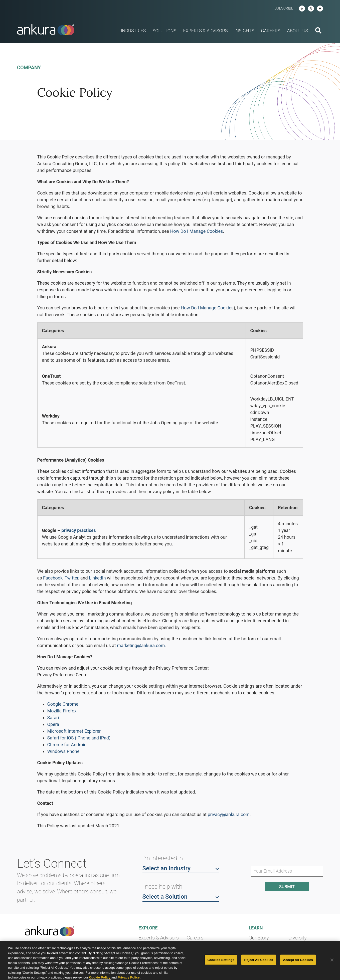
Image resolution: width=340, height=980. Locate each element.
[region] (170, 960)
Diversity (298, 938)
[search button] (318, 31)
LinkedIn (97, 578)
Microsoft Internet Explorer (74, 731)
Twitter (71, 578)
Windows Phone (63, 751)
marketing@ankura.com (141, 645)
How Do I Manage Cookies (196, 231)
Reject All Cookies (259, 960)
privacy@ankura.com (229, 814)
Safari (53, 718)
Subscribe (284, 8)
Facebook (53, 578)
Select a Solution (181, 896)
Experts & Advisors (159, 938)
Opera (53, 724)
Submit (287, 887)
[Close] (332, 960)
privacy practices (79, 530)
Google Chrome (63, 704)
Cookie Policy (100, 977)
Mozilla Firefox (62, 711)
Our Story (259, 938)
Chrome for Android (67, 745)
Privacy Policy (129, 977)
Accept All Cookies (298, 960)
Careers (195, 938)
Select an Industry (181, 868)
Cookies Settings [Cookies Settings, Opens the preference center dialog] (221, 960)
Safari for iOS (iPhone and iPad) (79, 738)
